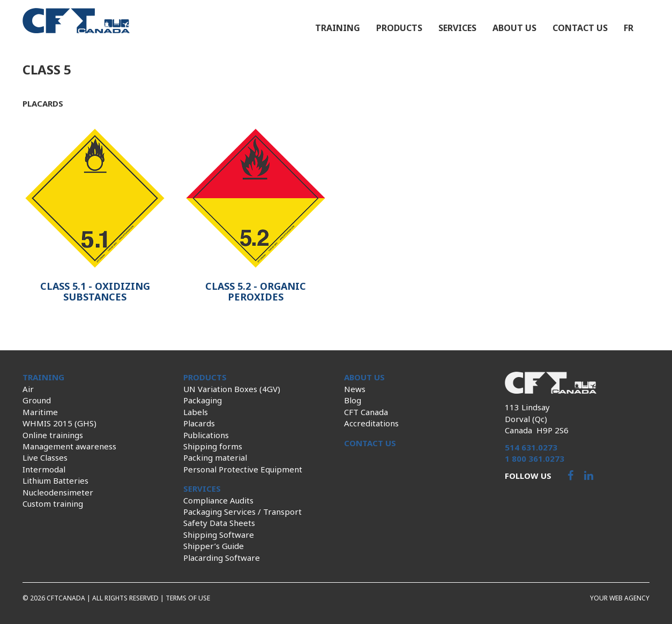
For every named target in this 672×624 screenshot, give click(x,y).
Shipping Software (219, 535)
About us (514, 28)
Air (28, 389)
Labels (196, 412)
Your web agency (620, 598)
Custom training (53, 503)
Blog (353, 400)
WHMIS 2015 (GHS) (59, 423)
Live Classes (45, 457)
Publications (206, 435)
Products (399, 28)
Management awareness (69, 446)
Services (457, 28)
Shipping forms (213, 446)
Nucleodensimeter (58, 492)
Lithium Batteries (55, 480)
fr (629, 28)
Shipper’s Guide (214, 546)
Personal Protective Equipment (243, 469)
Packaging (203, 400)
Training (338, 28)
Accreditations (371, 423)
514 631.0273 (531, 447)
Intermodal (44, 469)
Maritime (40, 412)
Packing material (215, 457)
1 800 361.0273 (535, 458)
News (355, 389)
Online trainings (53, 435)
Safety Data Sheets (219, 523)
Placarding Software (222, 558)
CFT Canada (366, 412)
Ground (37, 400)
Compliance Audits (218, 500)
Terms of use (188, 598)
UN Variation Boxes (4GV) (232, 389)
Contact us (580, 28)
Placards (199, 423)
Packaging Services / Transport (242, 512)
